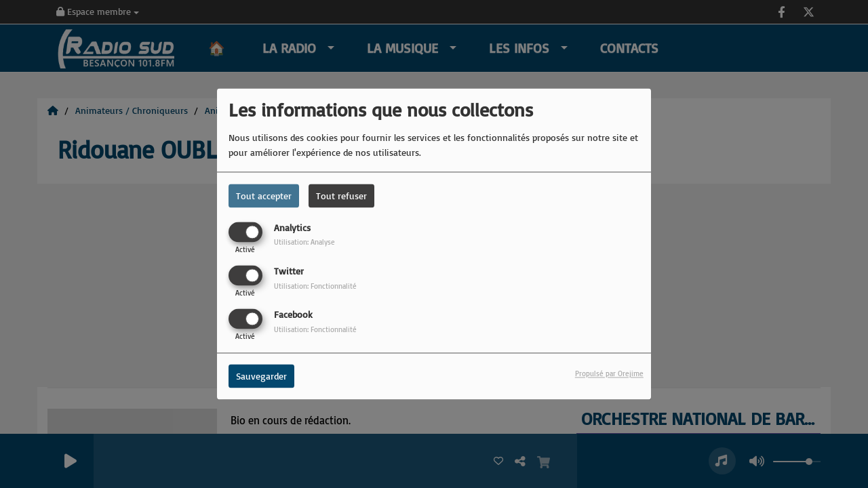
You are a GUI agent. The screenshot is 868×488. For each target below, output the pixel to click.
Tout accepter (264, 196)
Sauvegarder (261, 377)
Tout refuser (341, 196)
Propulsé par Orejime (609, 374)
